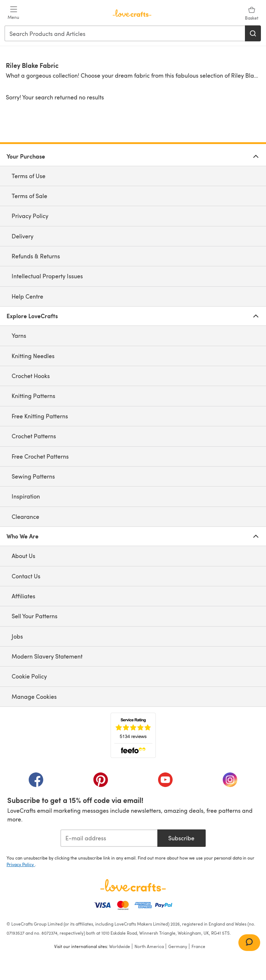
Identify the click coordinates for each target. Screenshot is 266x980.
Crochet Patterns (34, 436)
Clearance (25, 516)
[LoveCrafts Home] (133, 885)
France (198, 946)
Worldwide (120, 946)
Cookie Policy (29, 676)
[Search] (253, 33)
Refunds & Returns (36, 256)
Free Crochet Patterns (40, 456)
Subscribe (181, 838)
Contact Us (26, 576)
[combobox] (125, 33)
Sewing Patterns (33, 476)
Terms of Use (29, 176)
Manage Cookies (34, 696)
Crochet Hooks (31, 376)
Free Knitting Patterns (40, 416)
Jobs (17, 636)
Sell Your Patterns (35, 616)
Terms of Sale (29, 196)
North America (149, 946)
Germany (178, 946)
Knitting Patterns (33, 396)
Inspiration (26, 496)
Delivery (23, 236)
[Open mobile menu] (13, 13)
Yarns (19, 335)
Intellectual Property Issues (47, 276)
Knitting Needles (33, 356)
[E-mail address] (109, 838)
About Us (23, 556)
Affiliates (23, 596)
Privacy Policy (30, 216)
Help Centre (27, 296)
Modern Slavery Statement (47, 656)
